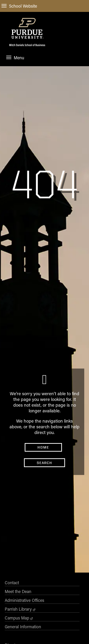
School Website (19, 6)
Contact (12, 627)
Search (44, 496)
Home (43, 481)
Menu (15, 58)
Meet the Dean (18, 636)
